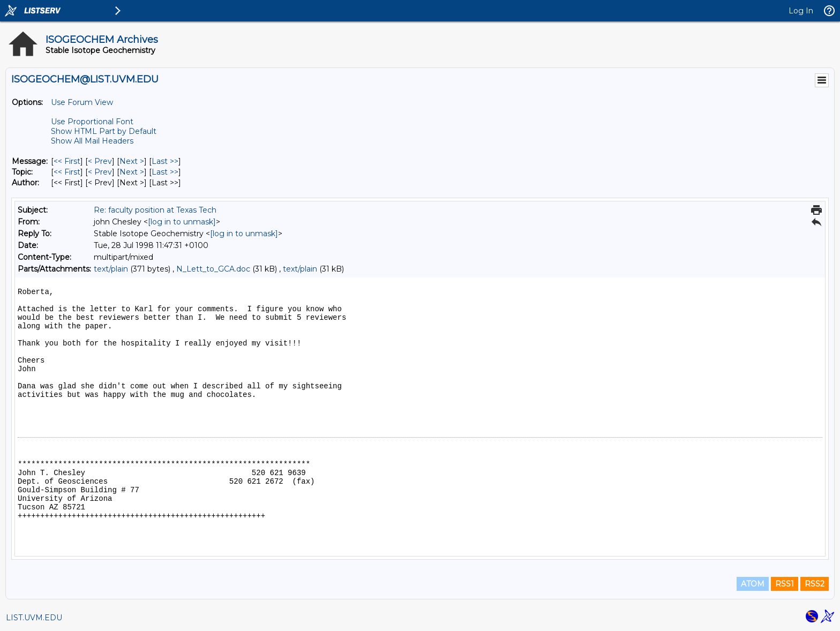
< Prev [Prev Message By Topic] (100, 172)
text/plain (111, 269)
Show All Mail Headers (92, 141)
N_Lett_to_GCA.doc (213, 269)
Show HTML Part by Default (104, 131)
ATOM (753, 584)
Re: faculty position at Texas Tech (155, 210)
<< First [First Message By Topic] (67, 172)
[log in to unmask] (182, 222)
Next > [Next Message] (132, 161)
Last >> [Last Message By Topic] (165, 172)
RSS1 (785, 584)
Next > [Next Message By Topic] (132, 172)
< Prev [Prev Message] (100, 161)
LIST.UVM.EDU (34, 618)
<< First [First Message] (67, 161)
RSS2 (815, 584)
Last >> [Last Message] (165, 161)
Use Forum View (82, 102)
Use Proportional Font (92, 122)
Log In (801, 11)
